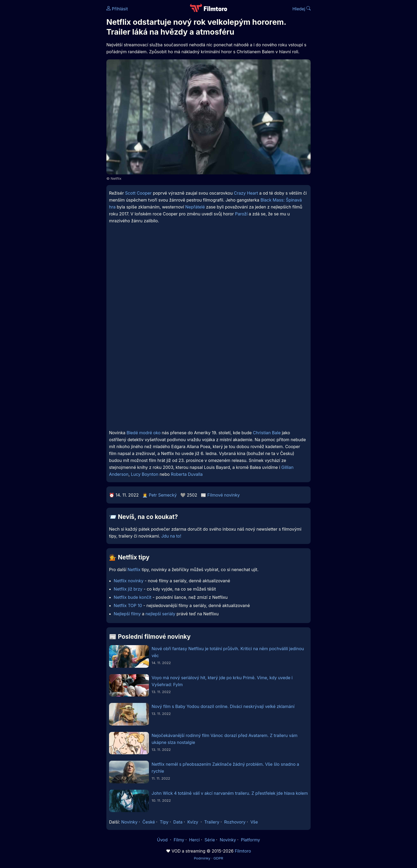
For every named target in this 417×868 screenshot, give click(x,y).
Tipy (164, 822)
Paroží (241, 214)
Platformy (251, 840)
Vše (254, 822)
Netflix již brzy (128, 589)
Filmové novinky (224, 495)
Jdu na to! (171, 536)
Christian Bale (267, 433)
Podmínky (202, 858)
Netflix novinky (129, 581)
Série (210, 840)
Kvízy (193, 822)
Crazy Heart (246, 193)
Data (178, 822)
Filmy (179, 840)
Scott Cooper (138, 193)
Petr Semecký (163, 495)
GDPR (218, 858)
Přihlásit (117, 9)
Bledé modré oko (144, 433)
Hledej (301, 9)
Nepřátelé (195, 207)
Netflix (134, 570)
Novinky (129, 822)
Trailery (212, 822)
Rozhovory (235, 822)
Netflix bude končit (133, 597)
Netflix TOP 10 (128, 605)
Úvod (163, 840)
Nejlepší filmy (127, 614)
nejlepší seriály (160, 614)
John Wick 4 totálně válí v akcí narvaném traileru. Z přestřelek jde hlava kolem (230, 793)
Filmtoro (243, 851)
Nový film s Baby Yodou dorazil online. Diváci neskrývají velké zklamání (223, 706)
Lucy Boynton (145, 474)
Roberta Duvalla (187, 474)
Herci (194, 840)
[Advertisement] (68, 82)
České (149, 822)
